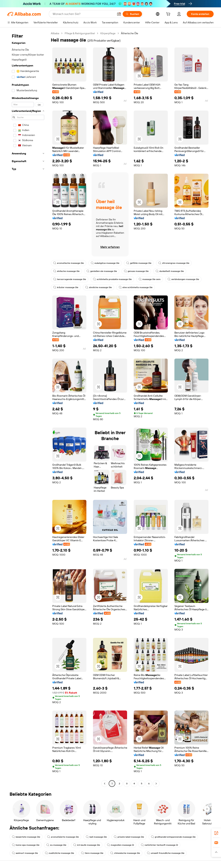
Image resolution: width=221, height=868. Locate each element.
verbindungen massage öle (183, 279)
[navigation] (28, 409)
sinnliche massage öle (99, 287)
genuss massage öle (136, 271)
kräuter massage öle (66, 287)
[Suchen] (132, 14)
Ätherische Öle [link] (130, 33)
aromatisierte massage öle (63, 837)
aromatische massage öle (69, 263)
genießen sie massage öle (102, 271)
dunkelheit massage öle (170, 271)
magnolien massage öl (120, 845)
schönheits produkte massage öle (112, 279)
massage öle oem (150, 279)
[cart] (169, 15)
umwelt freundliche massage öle (166, 853)
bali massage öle (96, 837)
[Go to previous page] (105, 784)
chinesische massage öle (125, 853)
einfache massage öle (66, 271)
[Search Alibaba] (83, 14)
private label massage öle (129, 837)
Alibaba (55, 33)
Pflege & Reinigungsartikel (80, 33)
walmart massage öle (25, 853)
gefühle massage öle (139, 263)
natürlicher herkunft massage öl (159, 845)
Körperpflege (108, 33)
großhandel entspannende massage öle (173, 837)
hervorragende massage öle (70, 279)
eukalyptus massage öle (105, 263)
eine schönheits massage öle (136, 287)
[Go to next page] (156, 784)
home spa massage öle (26, 845)
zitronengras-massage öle (174, 263)
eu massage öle (56, 845)
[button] (119, 14)
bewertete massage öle (26, 837)
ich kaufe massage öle (87, 845)
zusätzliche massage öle (59, 853)
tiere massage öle (92, 853)
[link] (216, 833)
